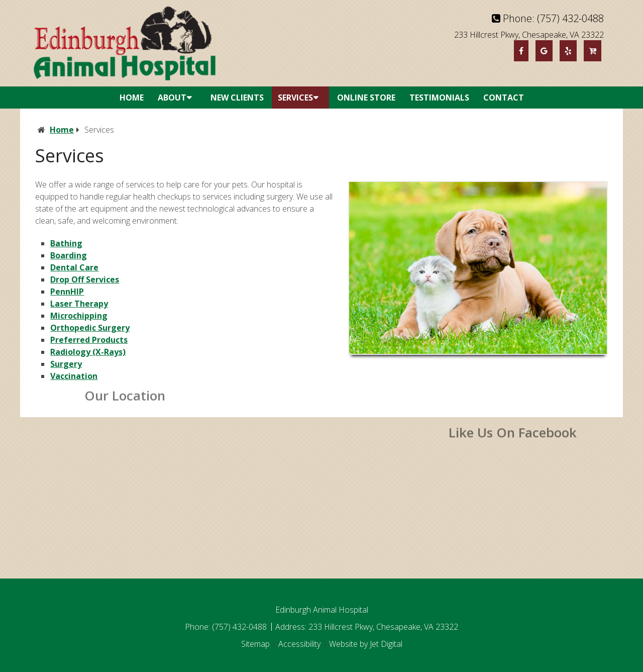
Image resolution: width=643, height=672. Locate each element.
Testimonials (439, 98)
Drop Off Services (85, 279)
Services (295, 98)
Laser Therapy (79, 304)
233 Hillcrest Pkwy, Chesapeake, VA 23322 (529, 35)
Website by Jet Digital (366, 644)
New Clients (237, 98)
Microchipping (79, 316)
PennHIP (67, 292)
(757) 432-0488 (570, 18)
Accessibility (299, 644)
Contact (504, 98)
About (172, 98)
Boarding (69, 255)
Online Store (366, 98)
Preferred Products (89, 340)
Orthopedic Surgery (90, 328)
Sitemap (255, 644)
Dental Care (74, 267)
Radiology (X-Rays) (88, 352)
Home (132, 98)
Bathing (66, 243)
